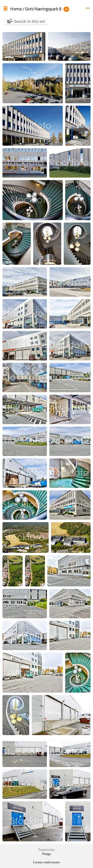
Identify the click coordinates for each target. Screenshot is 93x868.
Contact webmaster (46, 862)
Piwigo (47, 854)
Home (16, 9)
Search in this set (30, 21)
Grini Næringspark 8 (43, 9)
